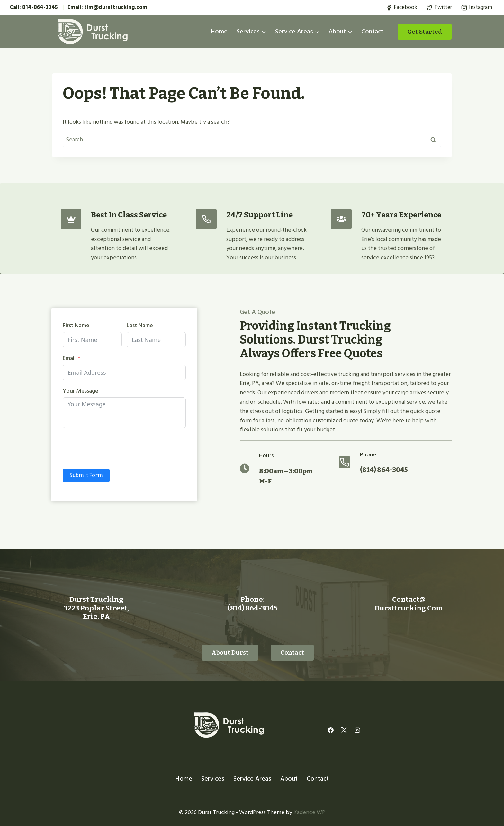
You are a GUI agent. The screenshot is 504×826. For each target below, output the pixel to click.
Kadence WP (309, 812)
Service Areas (252, 778)
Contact (372, 32)
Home (219, 32)
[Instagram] (357, 730)
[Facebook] (331, 730)
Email (69, 358)
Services (213, 778)
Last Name (140, 326)
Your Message (80, 391)
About (289, 778)
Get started (425, 32)
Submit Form (86, 475)
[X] (344, 730)
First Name (76, 326)
